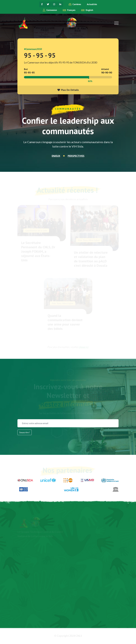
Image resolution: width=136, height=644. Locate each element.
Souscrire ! (25, 432)
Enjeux (56, 156)
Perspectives (76, 156)
